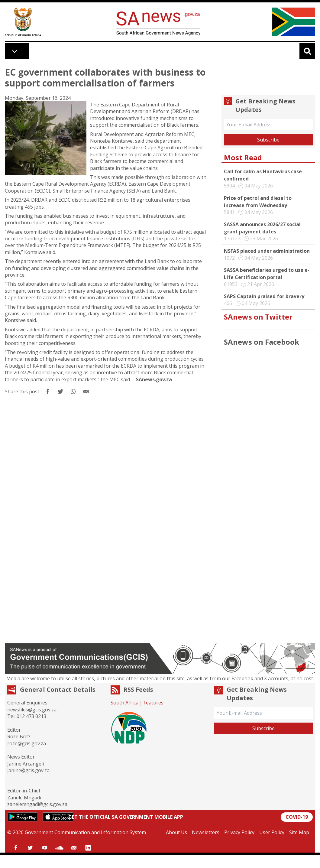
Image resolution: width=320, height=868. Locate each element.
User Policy (272, 832)
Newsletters (206, 832)
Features (154, 703)
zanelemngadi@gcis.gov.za (37, 804)
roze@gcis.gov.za (27, 743)
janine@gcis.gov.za (28, 770)
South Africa (124, 703)
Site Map (299, 832)
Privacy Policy (239, 832)
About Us (176, 832)
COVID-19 (297, 817)
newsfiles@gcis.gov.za (32, 710)
